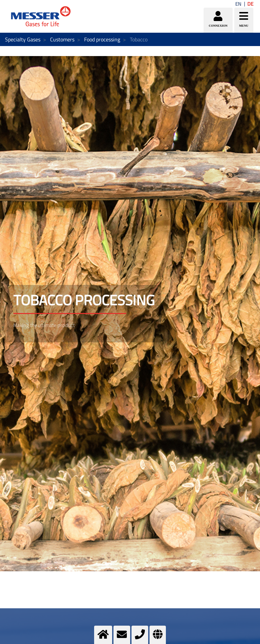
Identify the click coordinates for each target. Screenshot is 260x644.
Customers (62, 39)
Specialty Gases (23, 39)
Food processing (102, 39)
